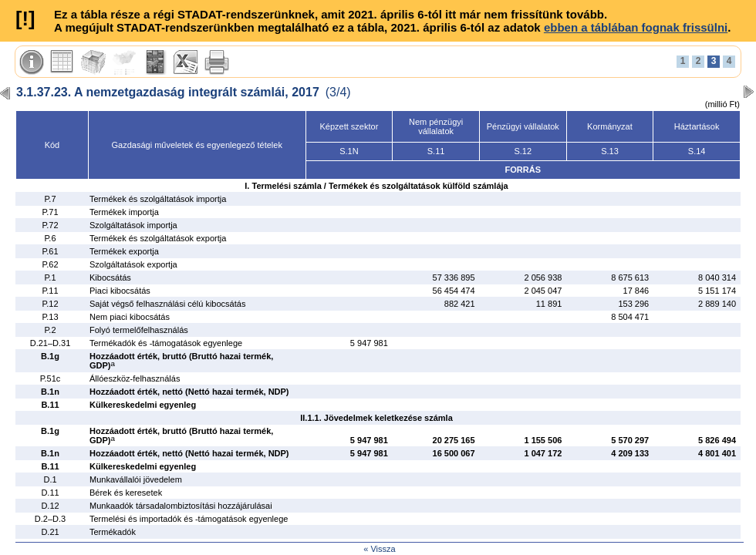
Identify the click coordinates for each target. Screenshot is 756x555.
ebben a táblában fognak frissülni (636, 27)
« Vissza (379, 549)
